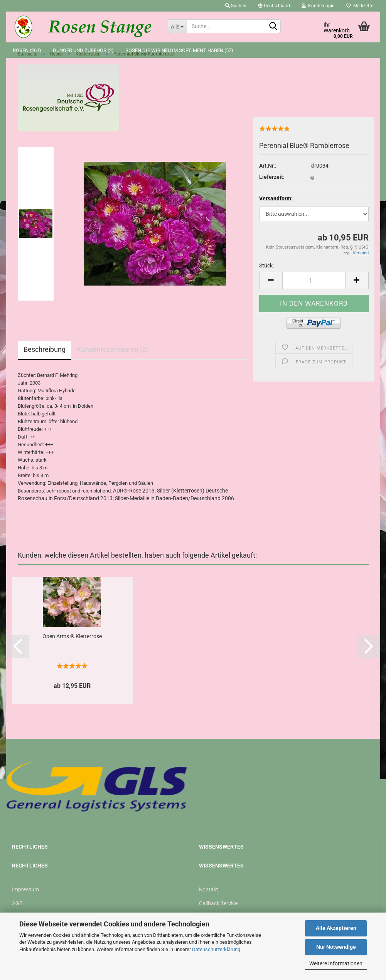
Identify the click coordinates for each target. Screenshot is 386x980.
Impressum (25, 889)
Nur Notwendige (336, 947)
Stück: (266, 266)
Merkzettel (360, 6)
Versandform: (276, 198)
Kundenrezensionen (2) (113, 349)
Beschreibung (45, 349)
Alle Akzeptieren (336, 928)
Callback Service (218, 903)
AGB (17, 903)
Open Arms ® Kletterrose (72, 636)
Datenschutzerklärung (216, 949)
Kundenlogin (318, 6)
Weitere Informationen (336, 963)
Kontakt (209, 889)
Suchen (236, 6)
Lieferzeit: (272, 177)
